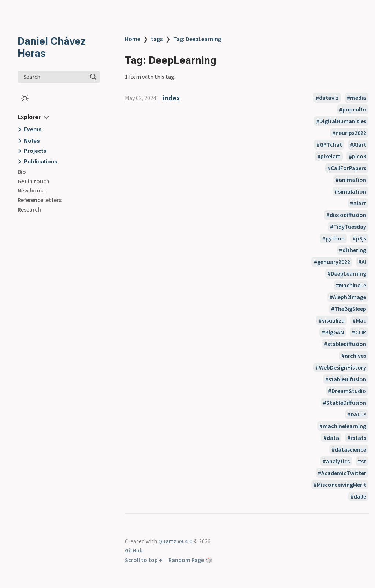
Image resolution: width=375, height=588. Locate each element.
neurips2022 (351, 133)
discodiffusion (348, 215)
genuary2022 (334, 262)
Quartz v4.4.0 (175, 541)
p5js (361, 238)
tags (157, 39)
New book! (31, 190)
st (364, 461)
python (335, 238)
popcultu (354, 110)
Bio (22, 172)
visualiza (333, 320)
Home (133, 39)
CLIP (361, 332)
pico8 (359, 157)
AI (364, 262)
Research (29, 209)
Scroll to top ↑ (144, 560)
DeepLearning (348, 273)
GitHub (134, 550)
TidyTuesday (350, 227)
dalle (360, 496)
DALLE (358, 414)
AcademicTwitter (344, 473)
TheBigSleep (350, 309)
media (358, 98)
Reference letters (40, 200)
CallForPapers (348, 168)
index (171, 98)
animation (352, 180)
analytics (338, 461)
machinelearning (344, 426)
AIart (360, 145)
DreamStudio (349, 391)
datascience (350, 449)
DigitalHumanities (343, 121)
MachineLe (353, 285)
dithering (354, 250)
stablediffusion (347, 344)
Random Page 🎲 (190, 560)
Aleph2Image (350, 297)
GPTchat (331, 145)
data (333, 438)
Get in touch (34, 181)
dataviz (329, 98)
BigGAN (335, 332)
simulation (352, 191)
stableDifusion (347, 379)
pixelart (331, 157)
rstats (358, 438)
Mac (361, 320)
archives (355, 356)
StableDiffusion (346, 403)
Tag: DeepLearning (197, 39)
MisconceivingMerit (341, 485)
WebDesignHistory (343, 367)
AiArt (360, 203)
